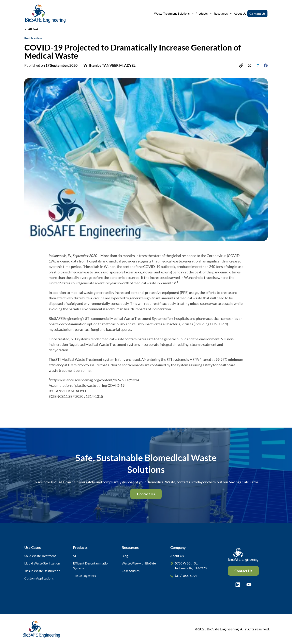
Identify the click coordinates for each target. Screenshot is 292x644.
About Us (240, 13)
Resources (223, 14)
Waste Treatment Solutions (174, 14)
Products (204, 14)
